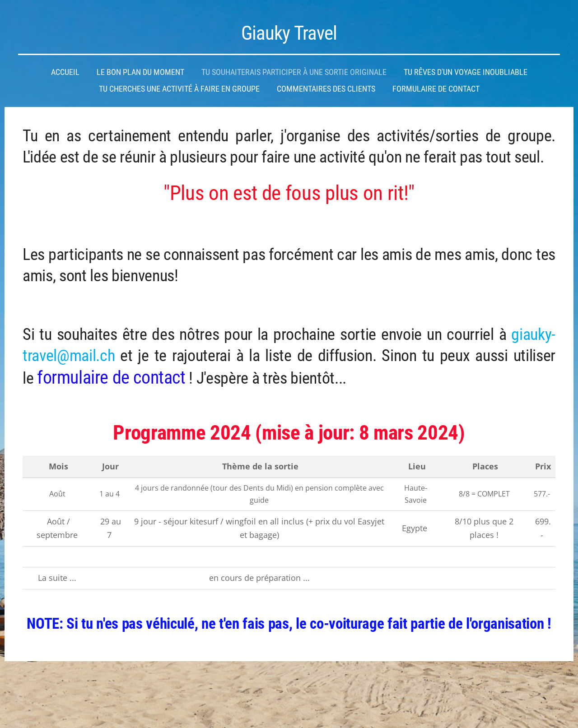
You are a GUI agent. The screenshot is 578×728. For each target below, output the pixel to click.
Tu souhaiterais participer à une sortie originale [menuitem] (294, 72)
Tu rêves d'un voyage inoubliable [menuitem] (466, 72)
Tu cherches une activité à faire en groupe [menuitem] (179, 89)
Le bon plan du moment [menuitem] (140, 72)
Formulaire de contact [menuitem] (436, 89)
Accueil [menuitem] (65, 72)
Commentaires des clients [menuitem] (326, 89)
